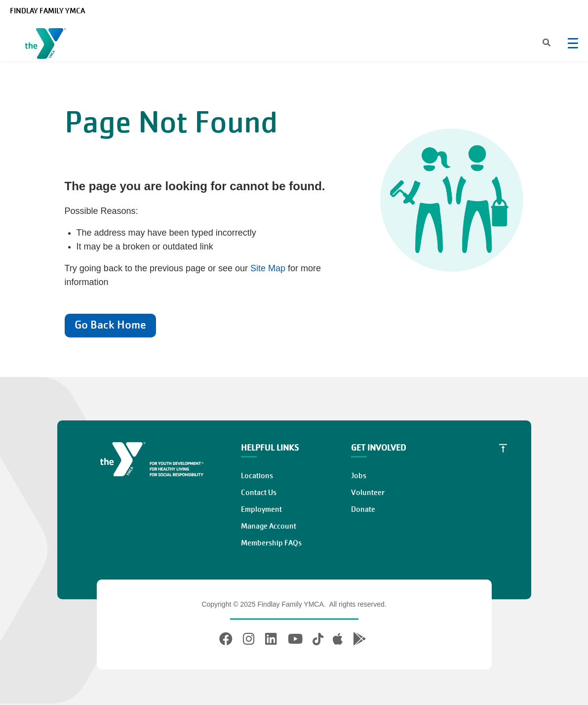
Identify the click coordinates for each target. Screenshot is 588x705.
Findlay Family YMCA (47, 11)
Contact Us (259, 493)
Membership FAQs (271, 543)
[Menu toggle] (573, 43)
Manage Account (269, 526)
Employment (261, 509)
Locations (257, 476)
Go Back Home (110, 325)
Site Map (268, 268)
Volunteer (368, 493)
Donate (363, 509)
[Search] (538, 43)
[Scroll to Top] (503, 448)
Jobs (359, 476)
